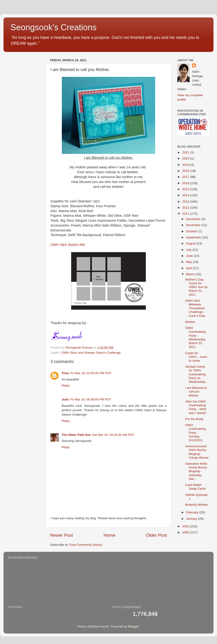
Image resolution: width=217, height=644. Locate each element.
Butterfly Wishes (197, 505)
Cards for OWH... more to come (196, 357)
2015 (186, 189)
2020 (186, 158)
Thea (65, 373)
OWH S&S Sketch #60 (68, 245)
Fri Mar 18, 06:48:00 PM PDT (91, 399)
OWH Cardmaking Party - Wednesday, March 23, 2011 (196, 337)
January (192, 519)
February (193, 512)
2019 (186, 165)
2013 (186, 202)
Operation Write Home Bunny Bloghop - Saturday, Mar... (196, 471)
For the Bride (194, 419)
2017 (186, 177)
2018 (186, 171)
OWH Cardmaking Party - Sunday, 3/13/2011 (196, 433)
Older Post (156, 535)
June (190, 256)
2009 (186, 532)
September (194, 237)
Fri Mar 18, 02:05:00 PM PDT (91, 373)
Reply (66, 385)
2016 (186, 183)
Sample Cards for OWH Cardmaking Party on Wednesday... (196, 374)
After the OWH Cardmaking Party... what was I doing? (196, 407)
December (194, 219)
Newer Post (62, 535)
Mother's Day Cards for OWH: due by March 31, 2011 (196, 287)
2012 (186, 208)
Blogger (133, 626)
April (190, 268)
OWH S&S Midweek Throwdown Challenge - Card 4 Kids (195, 308)
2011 (186, 214)
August (191, 243)
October (192, 231)
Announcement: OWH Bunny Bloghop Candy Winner (197, 452)
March (191, 274)
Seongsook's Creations (54, 27)
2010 (186, 526)
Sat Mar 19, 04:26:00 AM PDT (113, 435)
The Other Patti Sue (76, 435)
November (194, 225)
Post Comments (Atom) (86, 545)
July (189, 250)
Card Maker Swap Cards (196, 487)
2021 (186, 152)
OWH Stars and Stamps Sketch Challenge (91, 353)
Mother (190, 322)
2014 (186, 195)
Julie (65, 399)
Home (109, 535)
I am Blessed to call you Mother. (196, 391)
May (189, 262)
